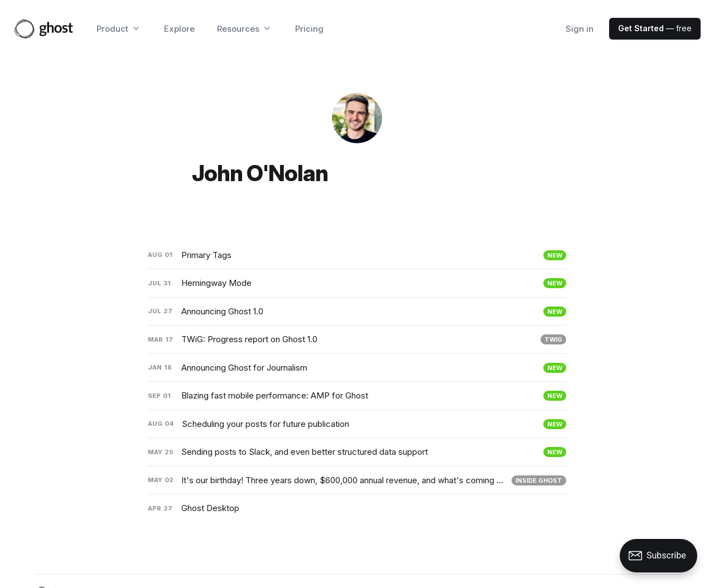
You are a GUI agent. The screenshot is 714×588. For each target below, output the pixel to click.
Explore (179, 29)
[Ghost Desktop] (357, 508)
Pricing (309, 29)
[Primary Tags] (357, 255)
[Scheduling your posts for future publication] (357, 424)
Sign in (580, 29)
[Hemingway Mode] (357, 283)
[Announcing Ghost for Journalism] (357, 368)
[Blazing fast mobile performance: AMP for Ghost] (357, 396)
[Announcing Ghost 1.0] (357, 312)
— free (655, 28)
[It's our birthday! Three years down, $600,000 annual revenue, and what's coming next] (357, 480)
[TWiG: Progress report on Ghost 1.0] (357, 339)
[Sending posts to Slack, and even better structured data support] (357, 452)
